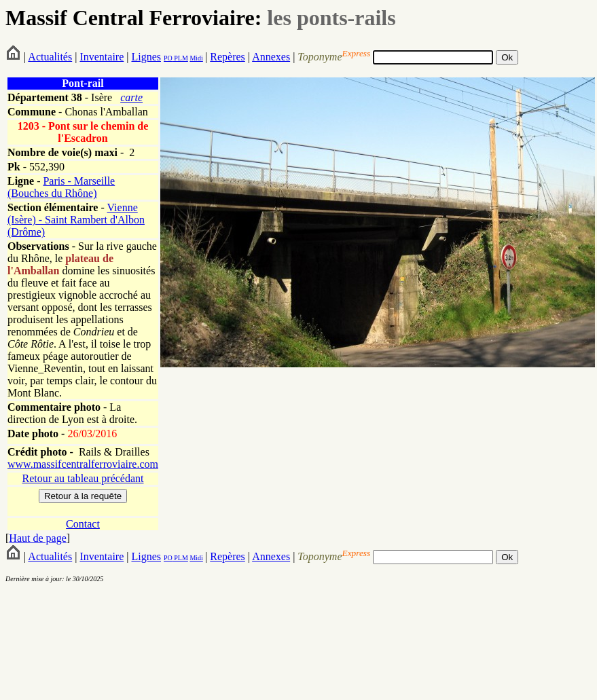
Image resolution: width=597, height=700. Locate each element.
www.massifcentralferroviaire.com (83, 464)
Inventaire (102, 57)
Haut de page (37, 538)
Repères (228, 57)
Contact (83, 524)
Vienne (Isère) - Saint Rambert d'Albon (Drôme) (76, 220)
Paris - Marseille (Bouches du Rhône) (61, 187)
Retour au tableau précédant (83, 478)
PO (168, 58)
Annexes (271, 57)
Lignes (146, 57)
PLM (180, 58)
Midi (196, 58)
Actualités (50, 57)
